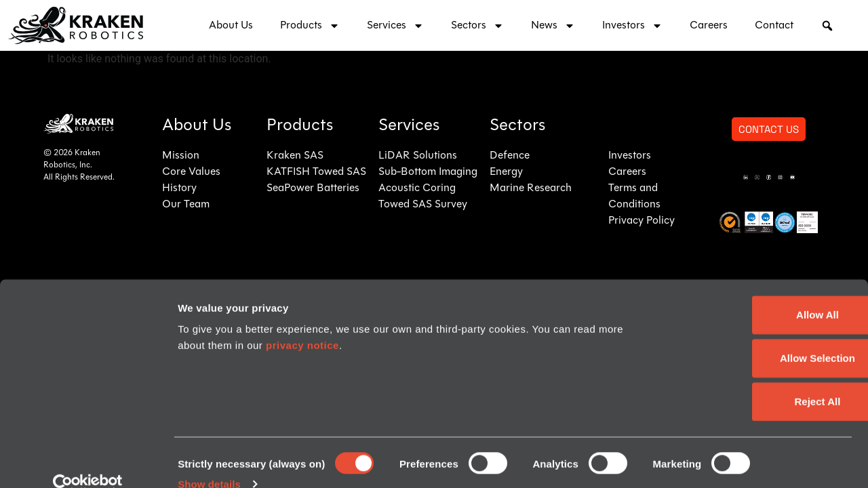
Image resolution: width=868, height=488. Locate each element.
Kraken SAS (295, 156)
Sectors (477, 26)
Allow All (755, 292)
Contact (774, 26)
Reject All (755, 379)
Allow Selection (755, 335)
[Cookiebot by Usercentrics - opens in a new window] (88, 462)
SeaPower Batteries (313, 188)
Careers (709, 26)
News (553, 26)
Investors (632, 26)
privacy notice (302, 322)
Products (310, 26)
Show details (209, 461)
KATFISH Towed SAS (316, 172)
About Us (231, 26)
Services (395, 26)
